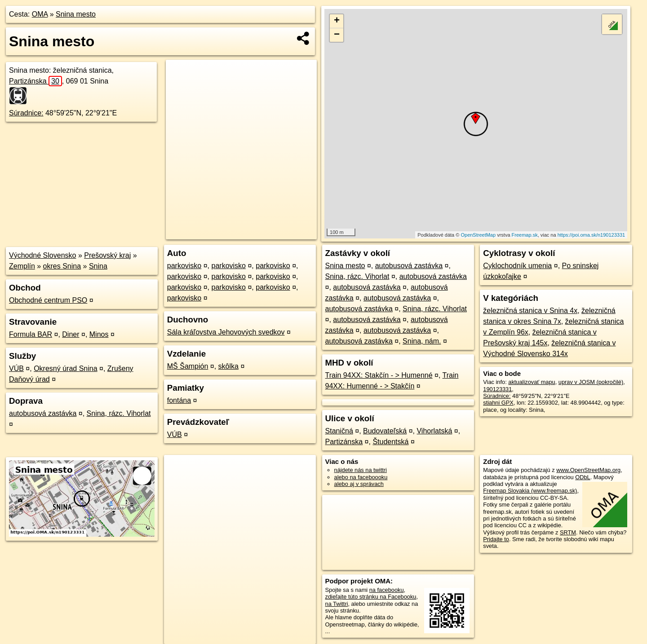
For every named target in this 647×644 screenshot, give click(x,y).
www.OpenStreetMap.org (588, 470)
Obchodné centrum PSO (48, 300)
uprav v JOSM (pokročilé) (591, 382)
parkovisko (184, 266)
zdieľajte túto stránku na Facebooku (371, 597)
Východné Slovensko (42, 255)
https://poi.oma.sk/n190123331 (591, 235)
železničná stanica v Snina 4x (530, 311)
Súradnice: (26, 113)
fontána (179, 400)
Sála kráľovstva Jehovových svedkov (226, 332)
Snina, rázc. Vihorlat (119, 413)
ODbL (583, 477)
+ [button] (337, 21)
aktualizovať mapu (532, 382)
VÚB (16, 368)
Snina (98, 266)
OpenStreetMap (478, 235)
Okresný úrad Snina (65, 368)
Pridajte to (496, 539)
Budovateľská (385, 431)
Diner (71, 334)
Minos (99, 334)
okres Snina (62, 266)
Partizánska (35, 81)
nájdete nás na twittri (361, 470)
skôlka (228, 366)
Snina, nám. (422, 341)
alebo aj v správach (359, 484)
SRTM (568, 532)
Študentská (390, 442)
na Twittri (337, 604)
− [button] (337, 35)
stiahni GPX (498, 403)
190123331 (497, 389)
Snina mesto (76, 14)
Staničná (339, 431)
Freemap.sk (525, 235)
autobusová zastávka (43, 413)
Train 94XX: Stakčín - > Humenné (379, 375)
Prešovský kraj (107, 255)
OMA (40, 14)
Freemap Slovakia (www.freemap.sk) (530, 491)
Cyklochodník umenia (517, 266)
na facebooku (387, 590)
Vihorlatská (434, 431)
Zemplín (22, 266)
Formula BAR (31, 334)
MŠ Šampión (188, 366)
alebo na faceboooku (361, 477)
